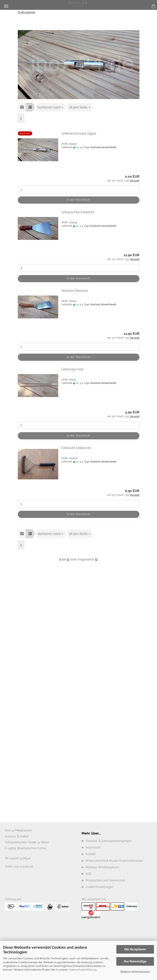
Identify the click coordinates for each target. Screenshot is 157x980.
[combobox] (50, 107)
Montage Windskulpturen (102, 867)
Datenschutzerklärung (83, 970)
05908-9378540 (20, 858)
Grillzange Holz (72, 369)
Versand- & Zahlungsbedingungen (109, 841)
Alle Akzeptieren (135, 949)
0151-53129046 (23, 866)
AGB (89, 874)
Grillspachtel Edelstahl (78, 212)
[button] (22, 107)
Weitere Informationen (135, 972)
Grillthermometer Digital (79, 134)
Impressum (93, 847)
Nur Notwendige (135, 961)
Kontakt (91, 854)
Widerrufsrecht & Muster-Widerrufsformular (114, 861)
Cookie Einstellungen (100, 887)
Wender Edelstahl (75, 291)
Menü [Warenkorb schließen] (6, 6)
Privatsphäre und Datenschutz (105, 880)
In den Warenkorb (78, 200)
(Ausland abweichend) (103, 147)
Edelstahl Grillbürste (76, 448)
